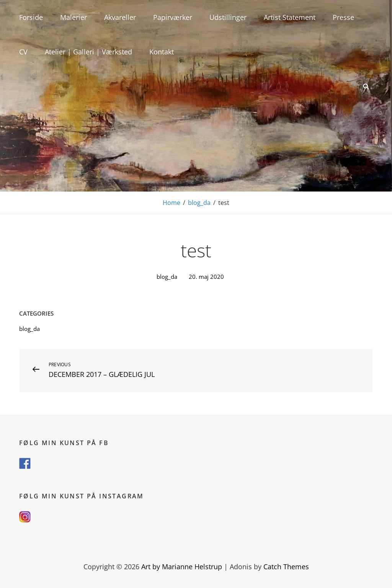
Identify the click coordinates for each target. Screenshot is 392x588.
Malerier (73, 17)
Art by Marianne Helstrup (182, 567)
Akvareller (120, 17)
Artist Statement (290, 17)
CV (23, 52)
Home (171, 203)
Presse (343, 17)
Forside (31, 17)
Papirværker (173, 17)
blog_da (199, 203)
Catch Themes (286, 567)
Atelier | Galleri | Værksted (88, 52)
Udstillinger (228, 17)
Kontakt (162, 52)
